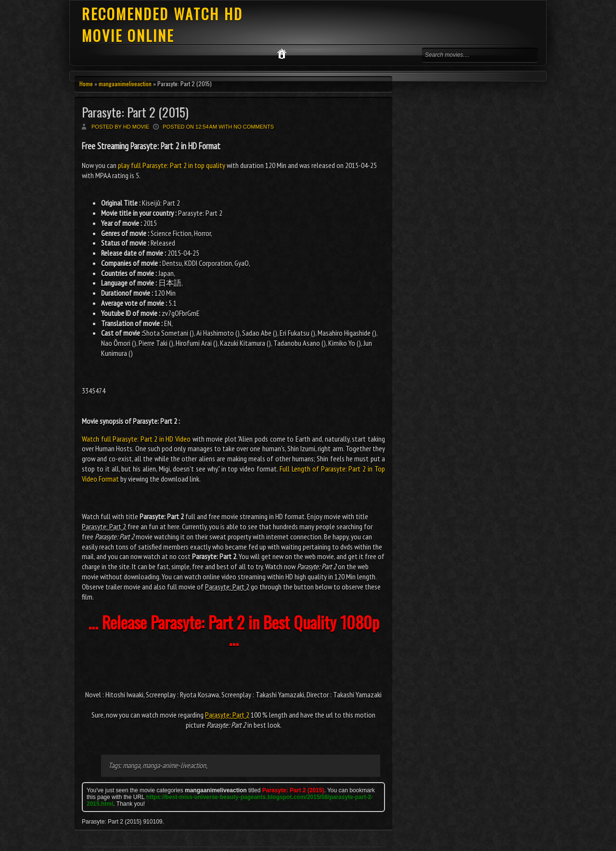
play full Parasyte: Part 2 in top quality (172, 165)
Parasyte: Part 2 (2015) (135, 112)
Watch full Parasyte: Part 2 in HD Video (136, 439)
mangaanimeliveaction (125, 84)
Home (86, 84)
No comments (254, 127)
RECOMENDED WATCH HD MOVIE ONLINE (162, 25)
